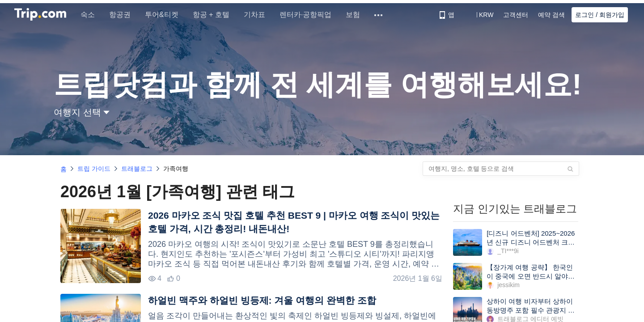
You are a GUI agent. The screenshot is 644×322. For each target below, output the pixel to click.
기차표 (258, 15)
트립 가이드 (94, 169)
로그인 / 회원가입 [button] (600, 15)
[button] (480, 15)
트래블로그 (137, 169)
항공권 (123, 15)
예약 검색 (551, 15)
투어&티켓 (165, 15)
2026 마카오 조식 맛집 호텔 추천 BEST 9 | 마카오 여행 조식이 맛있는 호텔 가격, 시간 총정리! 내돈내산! (294, 222)
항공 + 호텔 (215, 15)
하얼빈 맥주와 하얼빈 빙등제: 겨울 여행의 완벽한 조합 (262, 300)
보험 (356, 15)
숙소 (91, 15)
